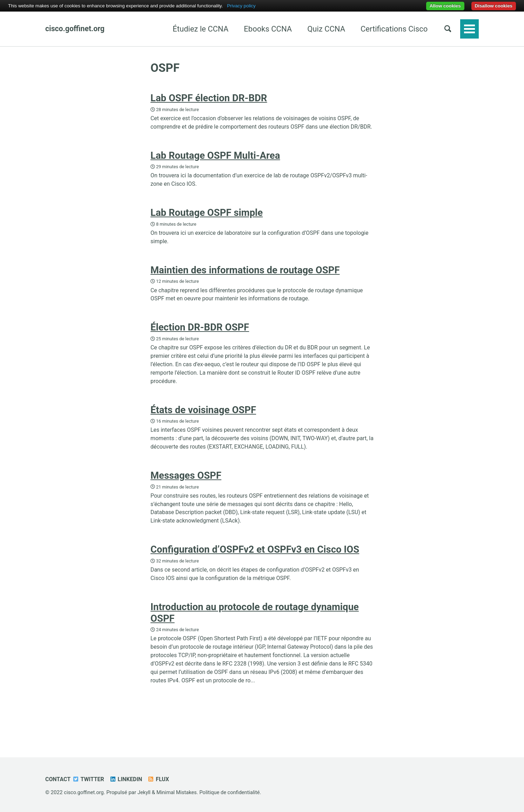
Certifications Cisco (391, 29)
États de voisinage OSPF (203, 428)
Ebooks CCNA (265, 29)
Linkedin (129, 780)
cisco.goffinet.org (76, 29)
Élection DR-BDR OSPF (200, 344)
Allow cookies (445, 6)
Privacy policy (241, 6)
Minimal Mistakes (179, 793)
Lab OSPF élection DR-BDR (209, 99)
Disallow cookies (494, 6)
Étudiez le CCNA (197, 29)
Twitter (90, 780)
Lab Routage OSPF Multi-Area (215, 167)
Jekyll (146, 793)
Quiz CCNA (323, 29)
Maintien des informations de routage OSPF (245, 285)
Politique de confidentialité (234, 793)
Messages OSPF (186, 496)
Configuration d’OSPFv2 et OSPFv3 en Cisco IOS (255, 572)
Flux (162, 780)
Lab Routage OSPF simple (207, 226)
